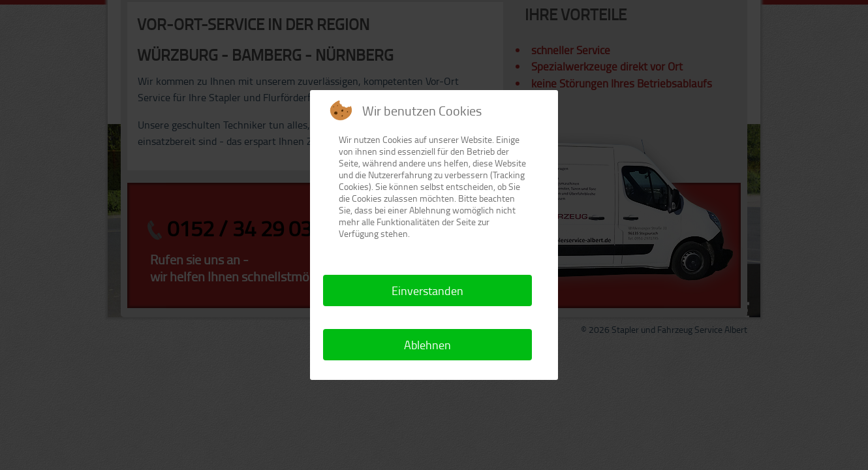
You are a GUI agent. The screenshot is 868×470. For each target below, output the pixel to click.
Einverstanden (427, 290)
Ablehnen (427, 345)
